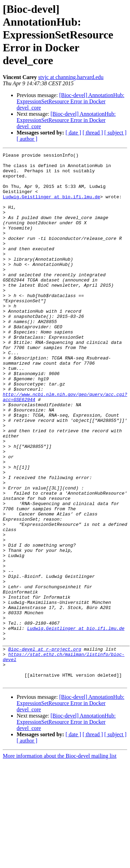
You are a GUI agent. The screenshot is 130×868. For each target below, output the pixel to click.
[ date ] (73, 133)
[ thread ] (93, 133)
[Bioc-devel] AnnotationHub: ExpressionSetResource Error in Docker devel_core (71, 101)
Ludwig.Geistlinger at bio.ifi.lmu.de (51, 206)
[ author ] (27, 139)
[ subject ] (115, 133)
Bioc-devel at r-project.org (45, 749)
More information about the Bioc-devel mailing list (60, 862)
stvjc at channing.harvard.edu (71, 77)
